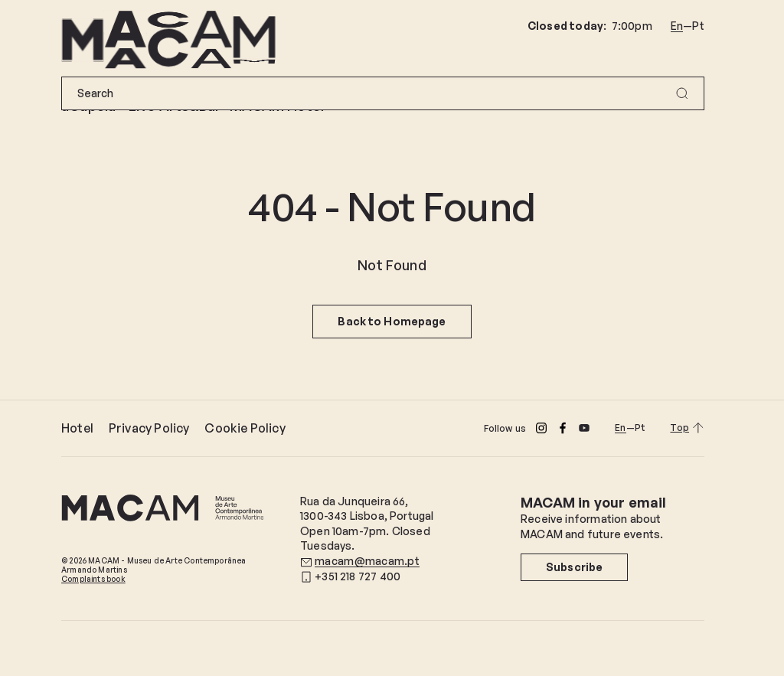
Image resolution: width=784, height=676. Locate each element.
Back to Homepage (392, 321)
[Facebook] (563, 428)
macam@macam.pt (367, 561)
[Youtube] (584, 428)
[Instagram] (541, 428)
